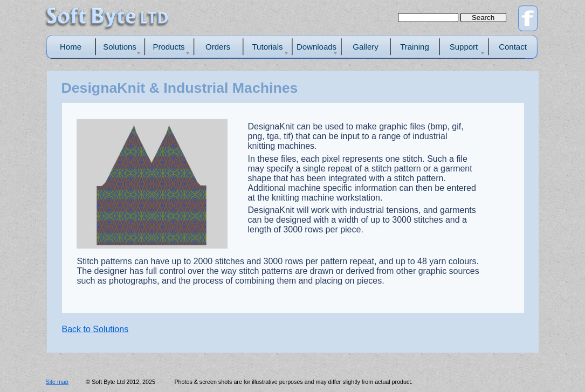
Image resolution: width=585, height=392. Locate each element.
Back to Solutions (95, 329)
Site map (57, 382)
